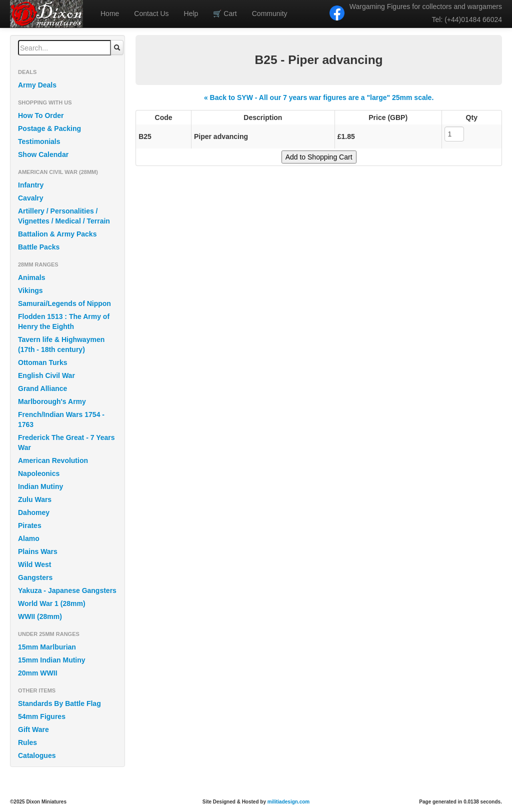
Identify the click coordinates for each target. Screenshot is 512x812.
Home (110, 13)
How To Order (41, 115)
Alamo (29, 538)
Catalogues (37, 755)
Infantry (31, 185)
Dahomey (34, 512)
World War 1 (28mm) (52, 603)
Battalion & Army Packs (57, 234)
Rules (27, 742)
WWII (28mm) (40, 616)
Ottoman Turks (43, 362)
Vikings (30, 290)
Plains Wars (38, 551)
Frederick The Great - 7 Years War (66, 442)
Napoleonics (39, 473)
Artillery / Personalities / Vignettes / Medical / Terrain (64, 216)
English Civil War (46, 375)
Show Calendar (43, 154)
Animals (31, 277)
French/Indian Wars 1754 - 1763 (61, 419)
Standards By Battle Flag (59, 703)
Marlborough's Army (52, 401)
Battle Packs (39, 247)
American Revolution (53, 460)
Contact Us (151, 13)
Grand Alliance (42, 388)
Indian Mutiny (40, 486)
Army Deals (37, 85)
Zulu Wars (35, 499)
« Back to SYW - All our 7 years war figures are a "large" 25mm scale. (319, 97)
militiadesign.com (288, 802)
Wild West (35, 564)
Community (270, 13)
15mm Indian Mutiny (52, 660)
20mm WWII (38, 673)
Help (191, 13)
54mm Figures (42, 716)
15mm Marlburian (47, 647)
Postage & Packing (49, 128)
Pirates (30, 525)
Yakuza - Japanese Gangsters (67, 590)
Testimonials (39, 141)
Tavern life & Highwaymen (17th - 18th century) (61, 344)
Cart (225, 13)
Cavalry (31, 198)
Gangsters (35, 577)
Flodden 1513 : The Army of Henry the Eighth (64, 321)
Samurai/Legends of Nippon (64, 303)
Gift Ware (33, 729)
